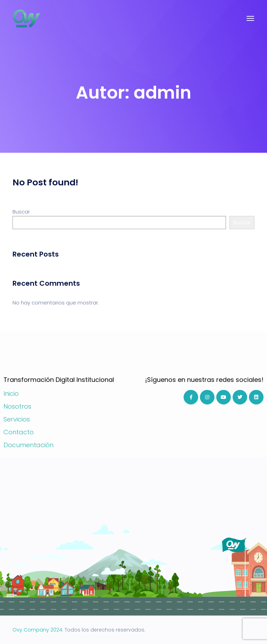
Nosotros (17, 406)
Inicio (11, 394)
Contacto (19, 432)
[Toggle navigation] (250, 18)
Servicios (17, 419)
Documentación (29, 445)
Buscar (21, 212)
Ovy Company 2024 (37, 630)
